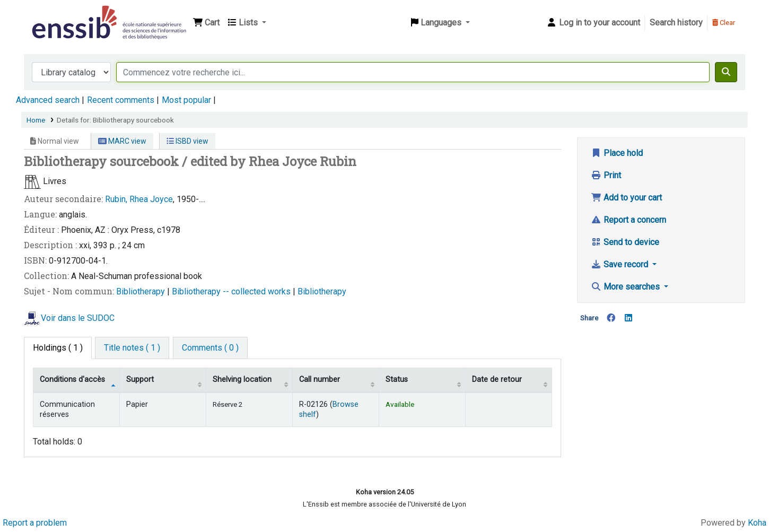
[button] (206, 23)
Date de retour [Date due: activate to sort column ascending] (497, 380)
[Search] (726, 72)
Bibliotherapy (142, 291)
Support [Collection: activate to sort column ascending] (140, 380)
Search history (676, 23)
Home (36, 120)
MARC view (122, 141)
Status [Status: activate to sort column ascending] (397, 380)
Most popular (186, 100)
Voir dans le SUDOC (78, 318)
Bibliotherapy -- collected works (232, 291)
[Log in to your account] (593, 23)
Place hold (617, 153)
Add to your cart (626, 198)
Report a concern (628, 220)
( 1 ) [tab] (58, 348)
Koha (757, 523)
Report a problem (35, 523)
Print (606, 175)
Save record (621, 264)
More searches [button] (626, 287)
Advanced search (48, 100)
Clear (724, 23)
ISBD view (187, 141)
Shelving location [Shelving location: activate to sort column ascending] (242, 380)
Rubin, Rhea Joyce (139, 199)
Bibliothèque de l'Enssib (56, 15)
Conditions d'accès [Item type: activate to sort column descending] (72, 380)
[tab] (132, 348)
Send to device (625, 242)
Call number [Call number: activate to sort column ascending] (320, 380)
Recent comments (121, 100)
